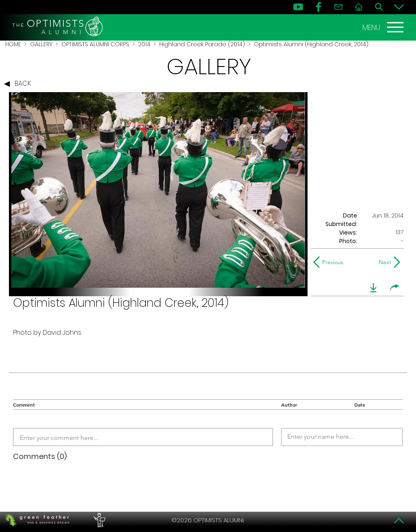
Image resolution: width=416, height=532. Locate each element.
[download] (373, 288)
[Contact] (338, 7)
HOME (13, 44)
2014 (144, 44)
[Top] (399, 521)
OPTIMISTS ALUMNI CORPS (95, 44)
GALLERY (41, 44)
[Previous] (330, 262)
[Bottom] (399, 7)
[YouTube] (298, 7)
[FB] (318, 7)
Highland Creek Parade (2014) (202, 44)
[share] (394, 288)
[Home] (359, 7)
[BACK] (19, 84)
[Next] (383, 262)
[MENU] (384, 27)
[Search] (379, 7)
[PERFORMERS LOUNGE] (98, 520)
